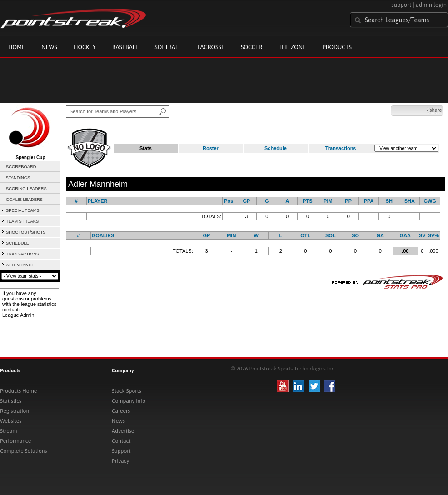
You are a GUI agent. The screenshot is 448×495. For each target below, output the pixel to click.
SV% (433, 235)
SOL (331, 235)
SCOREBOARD (21, 167)
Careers (121, 411)
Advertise (123, 431)
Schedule (276, 148)
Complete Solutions (23, 451)
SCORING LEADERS (26, 189)
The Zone (292, 47)
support (401, 5)
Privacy (120, 461)
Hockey (85, 47)
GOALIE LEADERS (24, 200)
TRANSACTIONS (22, 254)
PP (348, 201)
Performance (15, 441)
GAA (405, 235)
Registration (15, 411)
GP (246, 201)
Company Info (129, 401)
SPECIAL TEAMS (23, 210)
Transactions (341, 148)
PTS (307, 201)
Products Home (18, 391)
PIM (328, 201)
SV (422, 235)
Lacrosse (211, 47)
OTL (305, 235)
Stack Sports (127, 391)
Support (121, 451)
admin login (431, 5)
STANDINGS (18, 178)
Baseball (125, 47)
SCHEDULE (17, 243)
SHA (410, 201)
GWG (430, 201)
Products (337, 47)
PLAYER (98, 201)
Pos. (229, 201)
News (49, 47)
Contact (121, 441)
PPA (369, 201)
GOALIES (103, 235)
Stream (8, 431)
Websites (11, 421)
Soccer (251, 47)
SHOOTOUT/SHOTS (26, 232)
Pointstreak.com (73, 19)
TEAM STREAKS (22, 221)
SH (389, 201)
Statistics (11, 401)
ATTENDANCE (20, 265)
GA (381, 235)
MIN (231, 235)
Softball (168, 47)
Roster (211, 148)
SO (355, 235)
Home (17, 47)
